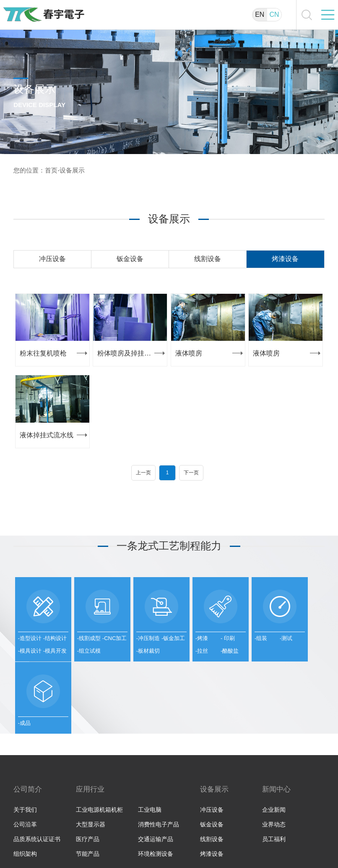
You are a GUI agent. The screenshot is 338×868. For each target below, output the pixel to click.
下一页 (191, 473)
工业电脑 (150, 762)
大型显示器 (91, 777)
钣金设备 (130, 259)
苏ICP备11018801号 (300, 844)
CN (274, 14)
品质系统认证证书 (37, 792)
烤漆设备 (285, 259)
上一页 (143, 473)
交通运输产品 (156, 792)
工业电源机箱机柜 (99, 762)
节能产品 (88, 806)
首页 (51, 170)
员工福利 (274, 792)
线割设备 (208, 259)
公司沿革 (25, 777)
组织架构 (25, 806)
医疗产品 (88, 792)
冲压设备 (52, 259)
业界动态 (274, 777)
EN (260, 14)
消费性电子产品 (159, 777)
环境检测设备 (156, 806)
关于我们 (25, 762)
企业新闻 (274, 762)
